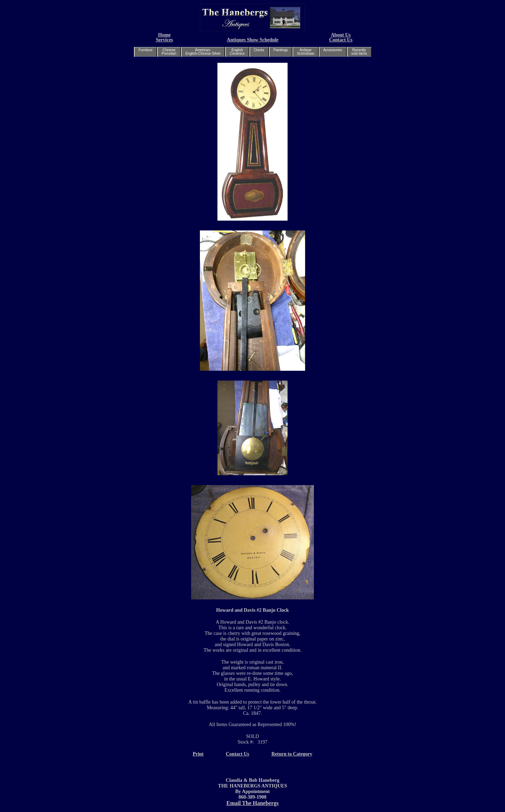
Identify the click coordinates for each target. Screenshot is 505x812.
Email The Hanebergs (252, 803)
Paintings (281, 50)
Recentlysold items (359, 52)
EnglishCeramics (237, 52)
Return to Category (292, 754)
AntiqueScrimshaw (306, 52)
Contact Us (341, 40)
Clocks (259, 50)
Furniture (146, 50)
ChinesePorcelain (169, 52)
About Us (341, 35)
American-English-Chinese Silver (203, 52)
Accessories (333, 50)
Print (198, 754)
